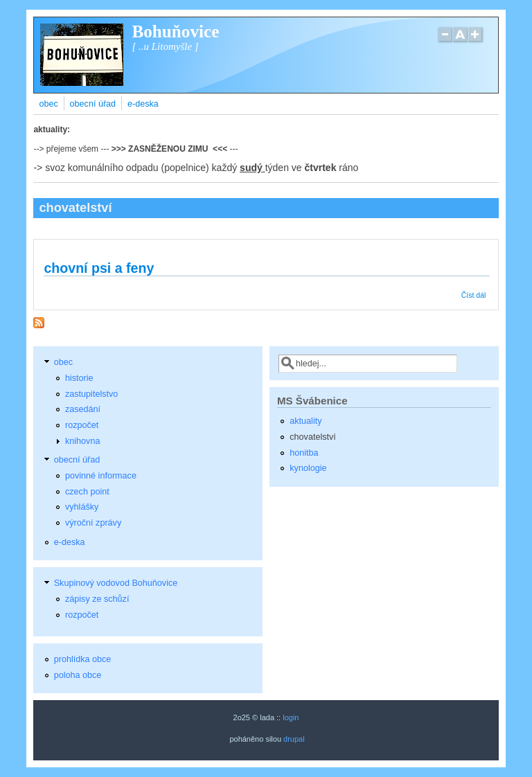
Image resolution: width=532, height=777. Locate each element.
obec (48, 104)
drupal (294, 739)
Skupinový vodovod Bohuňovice (116, 583)
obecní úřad (93, 104)
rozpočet (82, 425)
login (291, 717)
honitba (304, 453)
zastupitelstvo (91, 394)
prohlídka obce (83, 659)
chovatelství (313, 437)
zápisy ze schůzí (97, 599)
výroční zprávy (93, 523)
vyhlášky (82, 507)
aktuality (305, 421)
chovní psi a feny (99, 268)
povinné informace (101, 476)
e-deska (143, 104)
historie (79, 378)
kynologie (308, 468)
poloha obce (78, 675)
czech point (87, 492)
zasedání (83, 409)
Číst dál (474, 295)
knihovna (82, 441)
